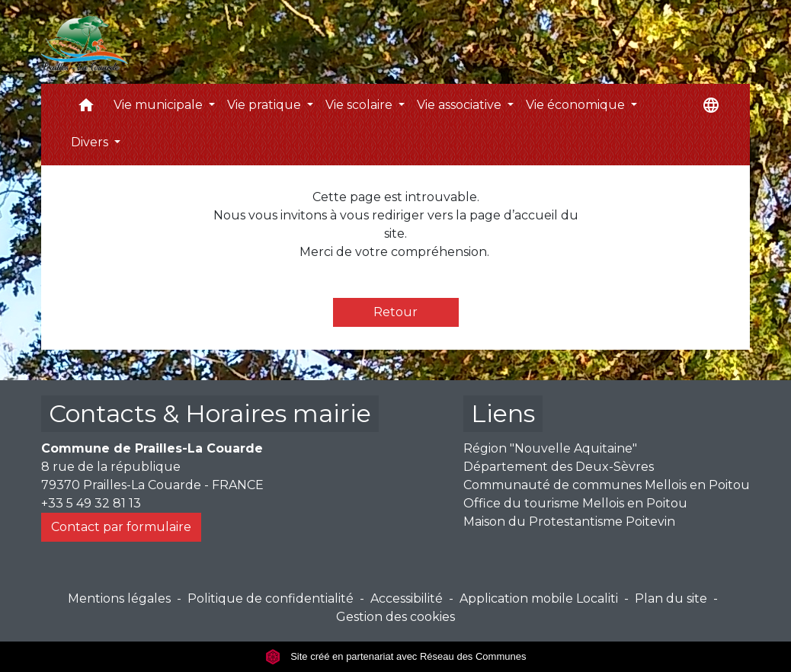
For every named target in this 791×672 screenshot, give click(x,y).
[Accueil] (85, 42)
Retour (395, 312)
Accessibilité (407, 598)
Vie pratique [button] (266, 105)
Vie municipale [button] (160, 105)
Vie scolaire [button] (360, 105)
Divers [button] (91, 142)
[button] (86, 109)
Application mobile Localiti (539, 598)
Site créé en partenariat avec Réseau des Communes (396, 656)
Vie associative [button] (461, 105)
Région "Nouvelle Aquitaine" (550, 448)
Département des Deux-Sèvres (559, 467)
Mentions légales (119, 598)
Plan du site (671, 598)
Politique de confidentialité (271, 598)
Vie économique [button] (577, 105)
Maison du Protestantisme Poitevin (569, 522)
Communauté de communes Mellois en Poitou (607, 485)
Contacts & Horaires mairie (210, 413)
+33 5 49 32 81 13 (91, 503)
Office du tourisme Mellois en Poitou (575, 503)
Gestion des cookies (395, 617)
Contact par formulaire (121, 527)
